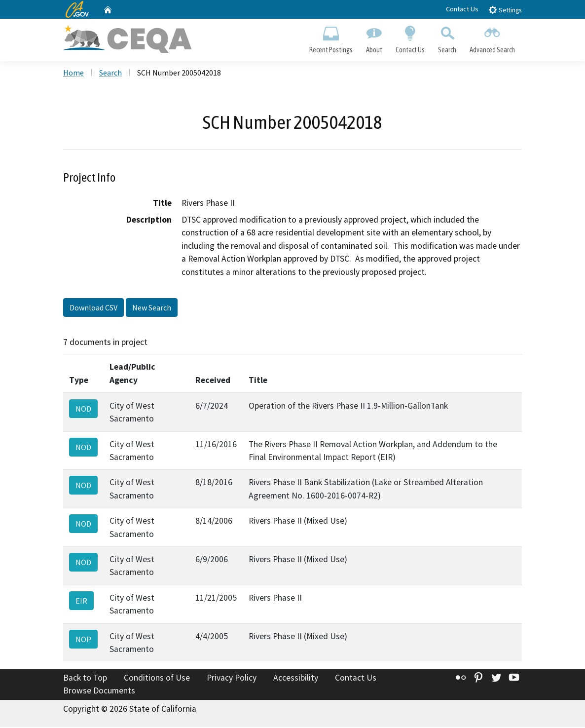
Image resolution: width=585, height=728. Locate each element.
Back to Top (85, 679)
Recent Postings (331, 38)
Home (73, 74)
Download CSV (93, 308)
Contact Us (462, 9)
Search (447, 38)
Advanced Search (493, 38)
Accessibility (296, 679)
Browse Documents (99, 691)
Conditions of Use (157, 679)
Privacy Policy (232, 679)
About (374, 38)
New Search (152, 308)
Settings (505, 10)
